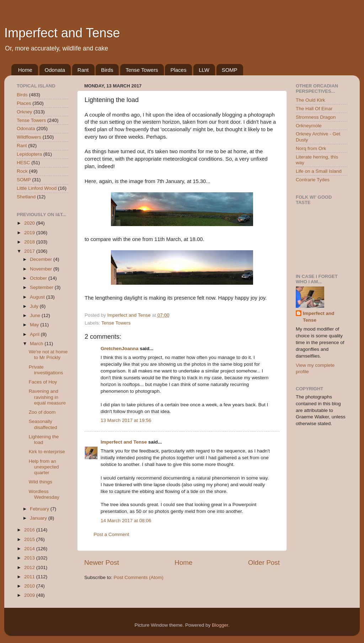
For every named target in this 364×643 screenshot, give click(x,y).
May (35, 325)
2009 (30, 595)
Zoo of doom (42, 412)
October (39, 278)
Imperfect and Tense (62, 33)
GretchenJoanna (120, 349)
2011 (30, 577)
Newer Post (102, 562)
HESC (23, 163)
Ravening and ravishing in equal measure (47, 397)
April (35, 334)
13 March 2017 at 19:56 (126, 420)
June (36, 315)
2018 (30, 242)
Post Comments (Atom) (139, 577)
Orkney (25, 112)
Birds (107, 70)
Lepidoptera (29, 154)
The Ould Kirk (311, 100)
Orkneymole (309, 126)
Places (178, 70)
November (42, 269)
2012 (30, 567)
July (35, 306)
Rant (83, 70)
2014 (30, 549)
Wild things (41, 482)
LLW (204, 70)
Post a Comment (111, 534)
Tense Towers (142, 70)
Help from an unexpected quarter (44, 467)
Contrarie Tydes (313, 180)
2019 (30, 233)
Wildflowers (29, 137)
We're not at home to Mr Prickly (48, 355)
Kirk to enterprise (47, 452)
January (39, 518)
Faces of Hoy (43, 382)
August (38, 297)
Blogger (220, 625)
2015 (30, 539)
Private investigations (46, 370)
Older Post (264, 562)
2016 (30, 530)
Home (25, 70)
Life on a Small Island (319, 171)
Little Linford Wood (37, 188)
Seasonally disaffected (43, 424)
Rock (22, 171)
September (42, 287)
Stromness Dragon (316, 117)
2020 (30, 223)
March (37, 344)
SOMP (230, 70)
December (42, 259)
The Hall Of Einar (314, 109)
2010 (30, 586)
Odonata (55, 70)
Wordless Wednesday (44, 494)
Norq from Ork (311, 148)
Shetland (26, 197)
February (40, 509)
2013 (30, 558)
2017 (30, 251)
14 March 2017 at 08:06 (126, 521)
